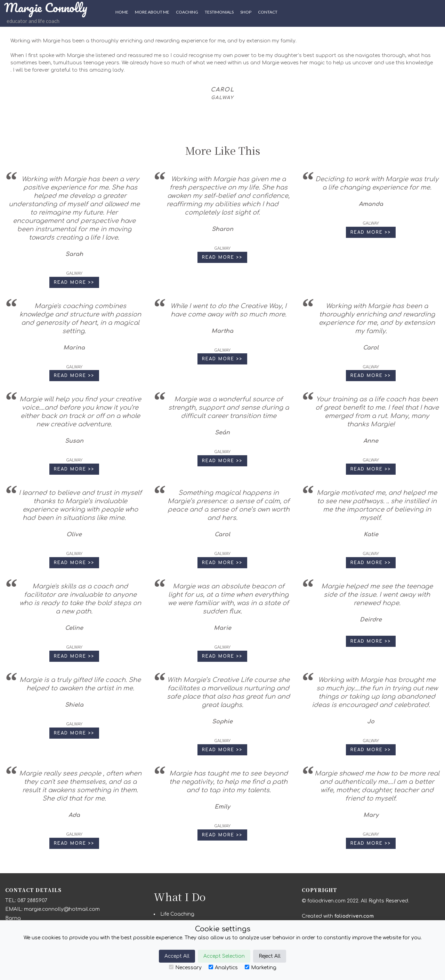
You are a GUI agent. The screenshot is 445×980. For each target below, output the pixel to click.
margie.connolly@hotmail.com (62, 909)
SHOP (246, 12)
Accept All (177, 956)
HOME (122, 12)
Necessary (185, 967)
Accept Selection (224, 956)
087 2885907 (32, 901)
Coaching (187, 12)
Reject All (270, 956)
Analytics (223, 967)
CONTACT (268, 12)
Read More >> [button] (74, 282)
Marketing (261, 967)
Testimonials (219, 12)
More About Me (152, 12)
